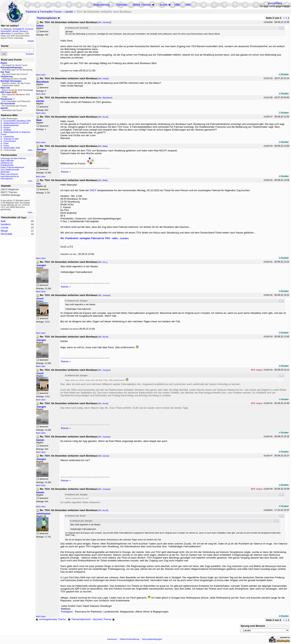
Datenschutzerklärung (130, 639)
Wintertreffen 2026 (12, 148)
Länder (69, 12)
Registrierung (101, 5)
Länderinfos (9, 137)
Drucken (284, 74)
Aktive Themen (142, 5)
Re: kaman (104, 456)
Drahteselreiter (7, 165)
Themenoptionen (48, 18)
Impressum (112, 639)
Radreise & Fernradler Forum (44, 12)
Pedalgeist (67, 612)
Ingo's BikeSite (7, 161)
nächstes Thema (104, 619)
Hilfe (177, 5)
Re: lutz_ (103, 262)
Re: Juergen (104, 295)
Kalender (122, 5)
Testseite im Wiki (11, 139)
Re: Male (103, 146)
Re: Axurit (103, 117)
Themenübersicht (79, 619)
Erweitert (30, 54)
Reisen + (66, 172)
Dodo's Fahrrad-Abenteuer (12, 167)
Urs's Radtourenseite (10, 170)
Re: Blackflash (105, 98)
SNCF (93, 190)
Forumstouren (10, 141)
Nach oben (41, 75)
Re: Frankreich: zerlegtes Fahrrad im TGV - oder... (95, 238)
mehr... (31, 150)
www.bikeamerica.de (10, 176)
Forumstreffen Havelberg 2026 (17, 121)
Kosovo (7, 128)
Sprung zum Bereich (253, 626)
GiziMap (7, 130)
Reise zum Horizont (9, 174)
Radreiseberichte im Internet (16, 123)
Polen (6, 143)
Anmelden (275, 3)
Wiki (188, 5)
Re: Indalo (103, 79)
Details (31, 41)
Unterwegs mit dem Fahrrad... (14, 158)
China (6, 146)
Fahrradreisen (7, 179)
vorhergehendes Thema (51, 619)
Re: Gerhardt (105, 22)
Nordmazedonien (11, 125)
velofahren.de (7, 163)
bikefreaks (5, 172)
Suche (164, 5)
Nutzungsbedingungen (152, 639)
